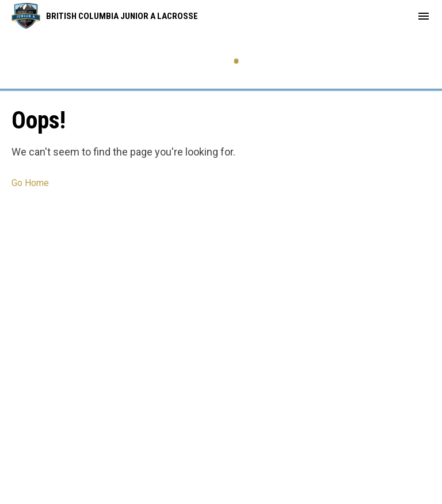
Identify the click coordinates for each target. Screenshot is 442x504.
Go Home (30, 183)
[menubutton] (424, 16)
